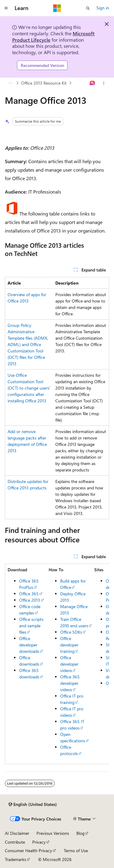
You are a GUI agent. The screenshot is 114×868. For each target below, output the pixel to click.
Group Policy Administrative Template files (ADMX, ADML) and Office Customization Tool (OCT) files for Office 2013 (28, 344)
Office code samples (30, 610)
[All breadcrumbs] (10, 83)
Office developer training (69, 645)
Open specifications (73, 737)
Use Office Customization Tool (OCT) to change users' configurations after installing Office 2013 (29, 388)
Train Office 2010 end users (74, 622)
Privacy (39, 842)
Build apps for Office (73, 584)
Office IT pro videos (72, 712)
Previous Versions (53, 833)
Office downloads (29, 661)
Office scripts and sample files (31, 626)
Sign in (103, 8)
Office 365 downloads (29, 674)
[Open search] (88, 8)
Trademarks (16, 859)
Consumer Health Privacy (28, 850)
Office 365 (29, 594)
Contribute (15, 842)
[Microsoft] (57, 8)
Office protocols (69, 750)
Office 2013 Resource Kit (44, 83)
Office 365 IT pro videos (72, 725)
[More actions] (104, 83)
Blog (80, 833)
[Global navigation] (6, 8)
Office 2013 (30, 600)
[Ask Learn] (93, 83)
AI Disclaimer (17, 833)
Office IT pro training (72, 699)
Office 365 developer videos (70, 683)
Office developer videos (69, 664)
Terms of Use (76, 850)
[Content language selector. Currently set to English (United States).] (33, 804)
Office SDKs (71, 632)
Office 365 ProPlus (29, 584)
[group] (57, 664)
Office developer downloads (29, 645)
